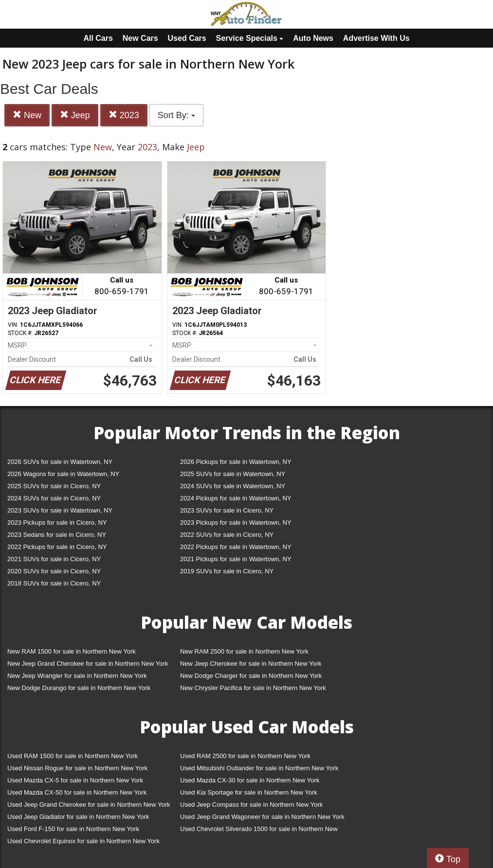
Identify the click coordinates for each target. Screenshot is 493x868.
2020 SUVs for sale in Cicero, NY (54, 571)
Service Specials (250, 38)
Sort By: (176, 115)
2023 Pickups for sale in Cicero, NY (57, 523)
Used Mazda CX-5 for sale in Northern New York (75, 780)
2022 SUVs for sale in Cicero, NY (227, 535)
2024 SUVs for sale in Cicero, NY (54, 498)
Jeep (75, 115)
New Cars (140, 38)
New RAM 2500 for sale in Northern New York (244, 651)
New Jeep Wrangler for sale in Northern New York (77, 676)
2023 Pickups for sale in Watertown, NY (236, 523)
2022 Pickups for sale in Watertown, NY (236, 547)
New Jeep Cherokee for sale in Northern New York (251, 664)
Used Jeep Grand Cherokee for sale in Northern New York (89, 805)
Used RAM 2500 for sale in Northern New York (245, 756)
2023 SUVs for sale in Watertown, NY (60, 510)
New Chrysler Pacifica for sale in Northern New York (253, 688)
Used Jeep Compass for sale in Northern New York (251, 805)
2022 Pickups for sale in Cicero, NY (57, 547)
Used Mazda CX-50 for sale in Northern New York (77, 792)
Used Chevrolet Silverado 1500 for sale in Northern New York (259, 831)
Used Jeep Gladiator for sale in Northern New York (78, 817)
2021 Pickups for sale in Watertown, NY (236, 559)
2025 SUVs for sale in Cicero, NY (54, 486)
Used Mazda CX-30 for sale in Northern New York (250, 780)
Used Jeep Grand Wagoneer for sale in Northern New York (262, 817)
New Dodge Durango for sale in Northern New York (79, 688)
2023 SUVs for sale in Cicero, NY (227, 510)
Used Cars (187, 38)
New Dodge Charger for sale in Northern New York (251, 676)
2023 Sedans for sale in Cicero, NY (57, 535)
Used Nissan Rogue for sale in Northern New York (77, 768)
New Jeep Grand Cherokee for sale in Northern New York (88, 664)
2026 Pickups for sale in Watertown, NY (236, 462)
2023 (124, 115)
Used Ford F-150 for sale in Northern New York (73, 829)
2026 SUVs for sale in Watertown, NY (60, 462)
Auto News (313, 38)
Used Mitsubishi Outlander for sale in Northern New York (259, 768)
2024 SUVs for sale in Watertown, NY (233, 486)
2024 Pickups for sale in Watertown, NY (236, 498)
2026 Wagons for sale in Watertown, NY (63, 474)
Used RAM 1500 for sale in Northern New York (73, 756)
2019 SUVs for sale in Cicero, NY (227, 571)
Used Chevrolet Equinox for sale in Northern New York (83, 841)
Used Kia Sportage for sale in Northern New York (249, 792)
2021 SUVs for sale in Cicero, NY (54, 559)
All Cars (98, 38)
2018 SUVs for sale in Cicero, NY (54, 583)
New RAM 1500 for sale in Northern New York (72, 651)
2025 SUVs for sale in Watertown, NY (233, 474)
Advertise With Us (376, 38)
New (27, 115)
